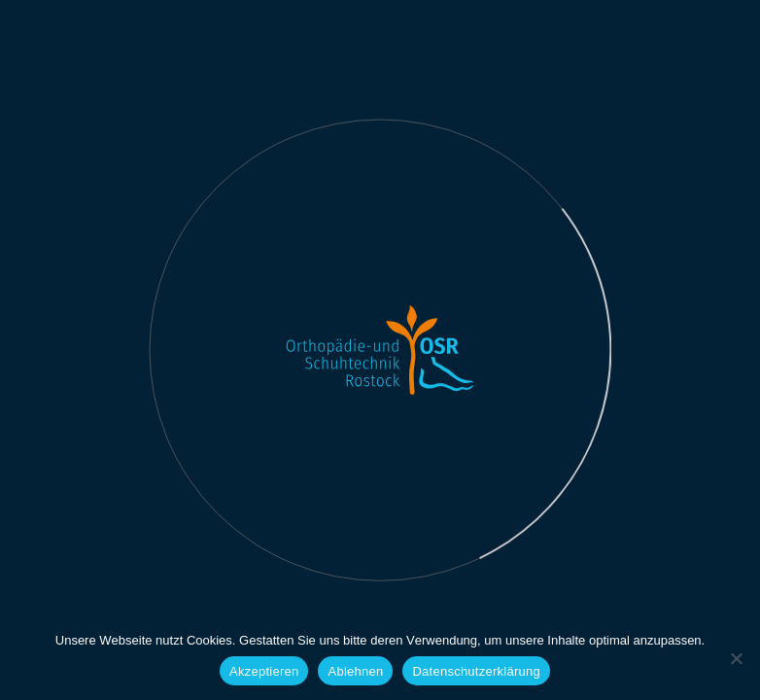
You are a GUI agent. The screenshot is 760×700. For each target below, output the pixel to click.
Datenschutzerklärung (476, 671)
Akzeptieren (264, 671)
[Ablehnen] (736, 658)
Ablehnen (355, 671)
